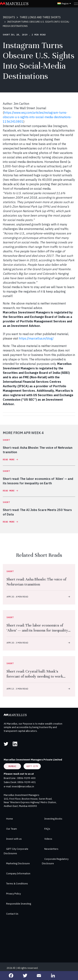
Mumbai (12, 766)
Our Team (12, 829)
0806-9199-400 (26, 778)
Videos (48, 839)
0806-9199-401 (27, 782)
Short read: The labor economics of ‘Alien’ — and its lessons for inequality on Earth (37, 630)
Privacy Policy (13, 894)
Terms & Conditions (17, 884)
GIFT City (32, 766)
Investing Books (53, 819)
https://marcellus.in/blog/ (36, 338)
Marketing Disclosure (18, 863)
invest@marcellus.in (23, 786)
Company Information (18, 874)
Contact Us (12, 914)
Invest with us (14, 839)
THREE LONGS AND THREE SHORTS (40, 17)
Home (10, 819)
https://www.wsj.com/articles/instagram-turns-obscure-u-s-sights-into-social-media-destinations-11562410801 (37, 117)
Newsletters (51, 849)
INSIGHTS (9, 17)
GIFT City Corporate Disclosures (16, 851)
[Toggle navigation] (76, 4)
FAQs (47, 829)
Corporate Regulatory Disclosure (55, 861)
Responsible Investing (19, 904)
